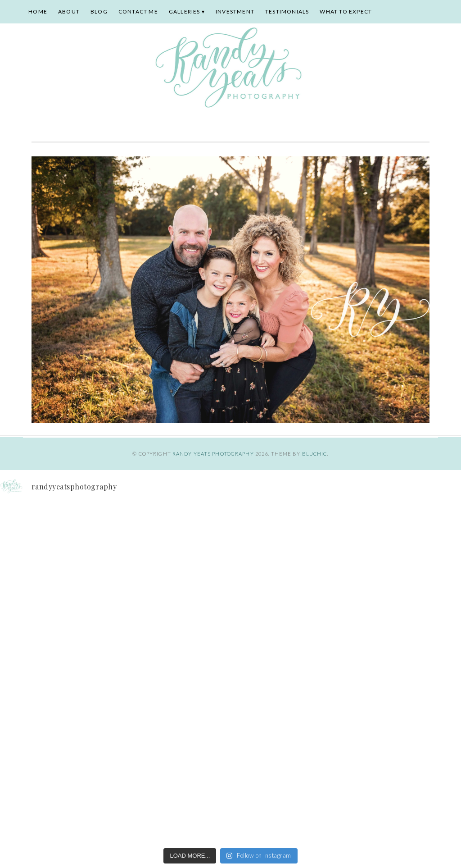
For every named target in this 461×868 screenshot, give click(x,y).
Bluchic (315, 454)
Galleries (185, 11)
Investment (235, 11)
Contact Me (138, 11)
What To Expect (346, 11)
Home (38, 11)
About (69, 11)
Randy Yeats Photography (213, 454)
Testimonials (287, 11)
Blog (99, 11)
